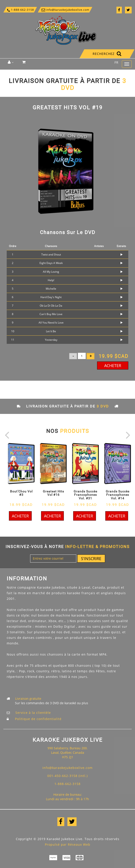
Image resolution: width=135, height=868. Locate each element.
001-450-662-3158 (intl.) (67, 776)
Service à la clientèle (33, 713)
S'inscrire (91, 559)
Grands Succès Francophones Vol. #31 (85, 495)
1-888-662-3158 (20, 10)
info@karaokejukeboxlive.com (65, 10)
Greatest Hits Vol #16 (53, 493)
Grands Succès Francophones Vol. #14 (118, 495)
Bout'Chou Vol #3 (21, 493)
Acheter (113, 365)
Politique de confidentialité (38, 719)
